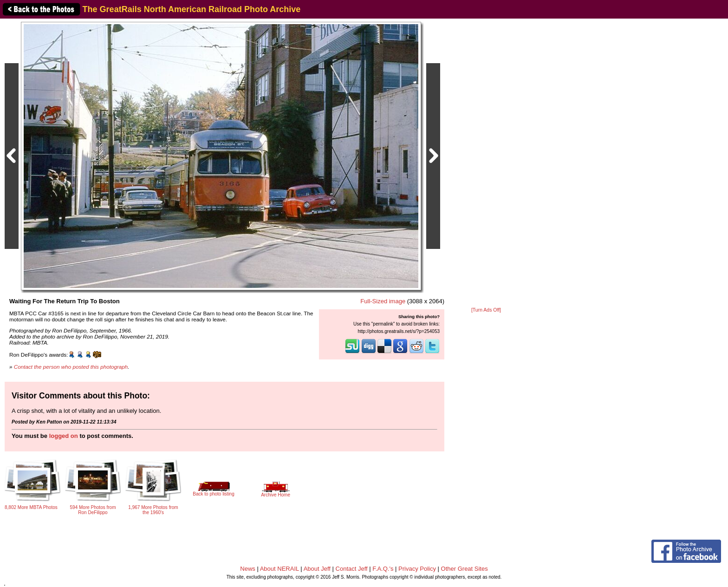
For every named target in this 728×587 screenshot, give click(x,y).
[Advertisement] (486, 163)
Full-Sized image (383, 301)
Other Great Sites (465, 569)
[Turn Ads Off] (486, 310)
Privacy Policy (417, 569)
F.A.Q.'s (383, 569)
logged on (64, 436)
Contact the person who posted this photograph (71, 367)
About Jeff (317, 569)
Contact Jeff (352, 569)
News (248, 569)
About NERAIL (279, 569)
